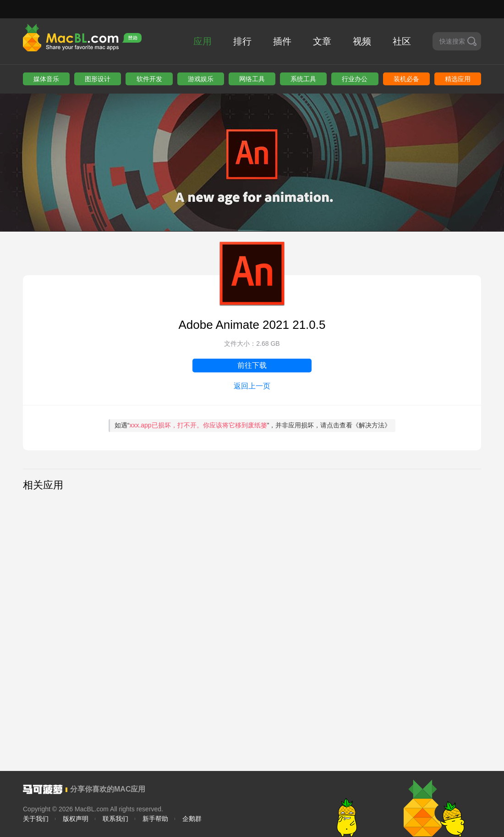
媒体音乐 (46, 79)
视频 (362, 41)
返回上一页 (252, 386)
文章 (322, 41)
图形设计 (98, 79)
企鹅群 (192, 819)
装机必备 (406, 79)
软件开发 (149, 79)
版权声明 (76, 819)
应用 (203, 41)
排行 (242, 41)
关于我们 (36, 819)
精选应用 (458, 79)
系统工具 (303, 79)
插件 (282, 41)
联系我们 (115, 819)
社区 (402, 41)
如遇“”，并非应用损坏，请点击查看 (253, 425)
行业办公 (355, 79)
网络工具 (252, 79)
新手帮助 (155, 819)
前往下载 (252, 365)
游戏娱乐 (201, 79)
